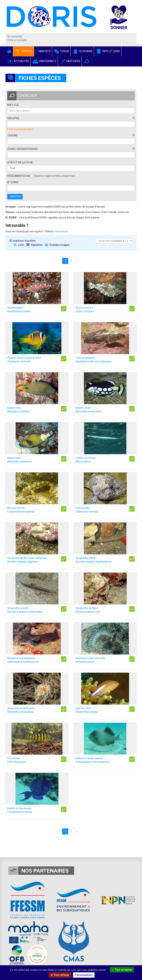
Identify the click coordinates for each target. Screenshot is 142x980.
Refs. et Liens (108, 51)
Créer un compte (17, 40)
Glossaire (82, 51)
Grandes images (57, 245)
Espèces (23, 51)
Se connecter (15, 36)
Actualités (18, 61)
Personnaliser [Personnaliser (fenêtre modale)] (84, 975)
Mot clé (13, 105)
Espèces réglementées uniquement (53, 176)
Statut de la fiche (20, 162)
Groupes (13, 118)
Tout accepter (122, 970)
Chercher (15, 197)
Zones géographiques (22, 149)
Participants (44, 61)
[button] (86, 61)
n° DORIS (13, 182)
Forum (61, 51)
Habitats (43, 51)
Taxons (12, 135)
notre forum (61, 231)
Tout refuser (60, 975)
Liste (19, 245)
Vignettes (35, 245)
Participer (70, 61)
